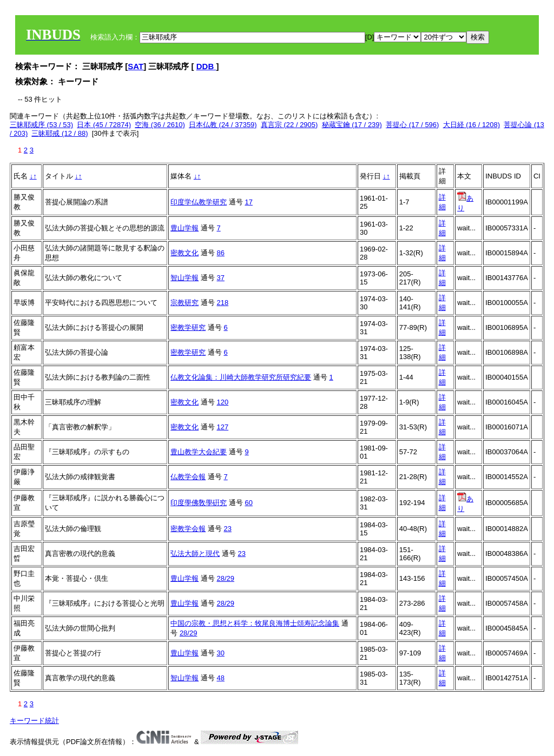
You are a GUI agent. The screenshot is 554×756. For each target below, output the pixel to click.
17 (249, 202)
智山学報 (184, 278)
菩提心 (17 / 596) (412, 125)
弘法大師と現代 (195, 553)
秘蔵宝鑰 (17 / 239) (352, 125)
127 (223, 427)
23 (228, 529)
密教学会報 (188, 529)
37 (221, 278)
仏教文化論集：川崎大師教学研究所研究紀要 (241, 377)
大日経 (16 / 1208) (472, 125)
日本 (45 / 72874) (104, 125)
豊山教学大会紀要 (199, 452)
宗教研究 (184, 303)
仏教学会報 (188, 477)
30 (221, 653)
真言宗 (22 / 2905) (289, 125)
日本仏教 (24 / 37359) (223, 125)
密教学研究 (188, 327)
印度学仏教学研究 (199, 202)
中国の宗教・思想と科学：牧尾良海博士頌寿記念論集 (255, 623)
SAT (136, 66)
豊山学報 (184, 228)
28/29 (226, 578)
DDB (206, 66)
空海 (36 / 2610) (160, 125)
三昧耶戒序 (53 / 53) (41, 125)
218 (223, 303)
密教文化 (184, 253)
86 (221, 253)
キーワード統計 (34, 721)
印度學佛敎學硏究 (199, 503)
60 (249, 503)
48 (221, 678)
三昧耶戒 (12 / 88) (60, 133)
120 (223, 402)
